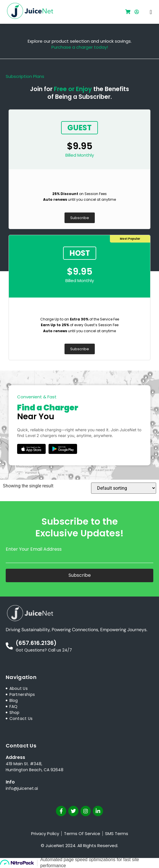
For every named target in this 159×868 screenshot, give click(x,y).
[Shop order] (124, 488)
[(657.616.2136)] (9, 646)
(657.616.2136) (36, 643)
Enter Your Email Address (34, 549)
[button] (151, 12)
